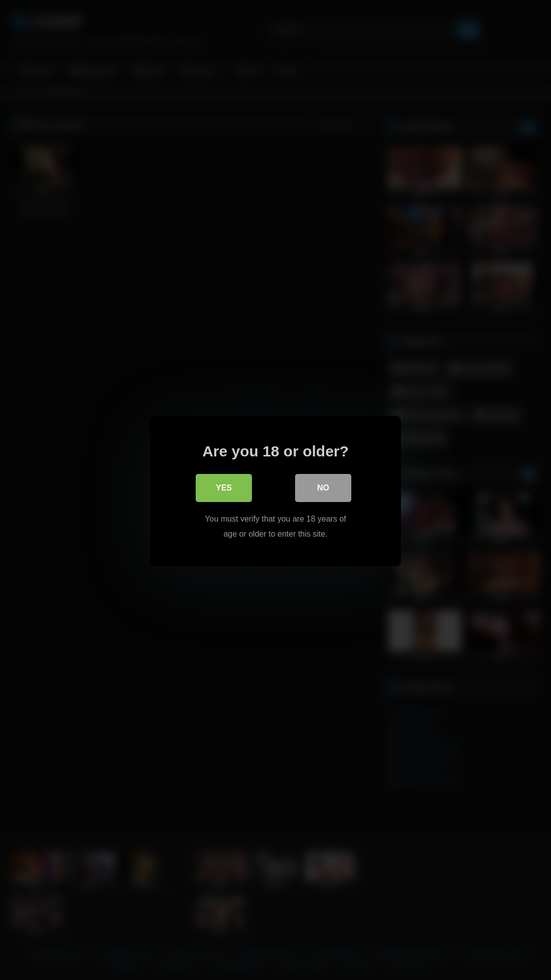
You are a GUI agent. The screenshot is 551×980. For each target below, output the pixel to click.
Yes (224, 487)
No (323, 487)
